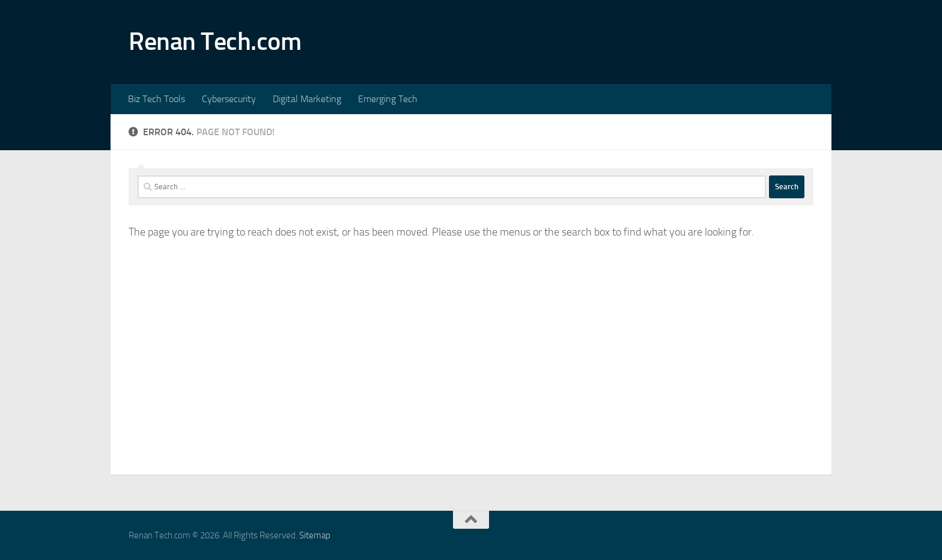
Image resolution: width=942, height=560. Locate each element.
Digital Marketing (307, 99)
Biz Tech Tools (156, 99)
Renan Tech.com (215, 41)
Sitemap (315, 535)
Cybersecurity (229, 99)
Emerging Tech (388, 99)
